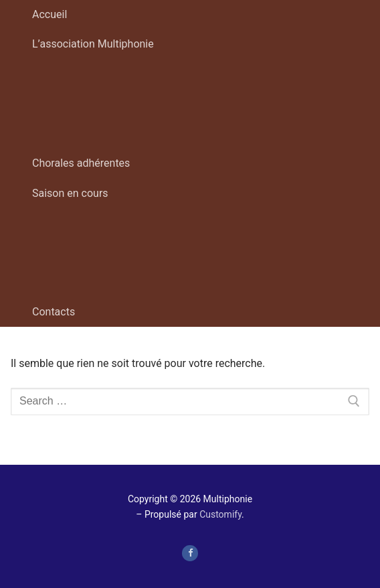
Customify (220, 514)
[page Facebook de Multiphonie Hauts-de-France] (190, 553)
